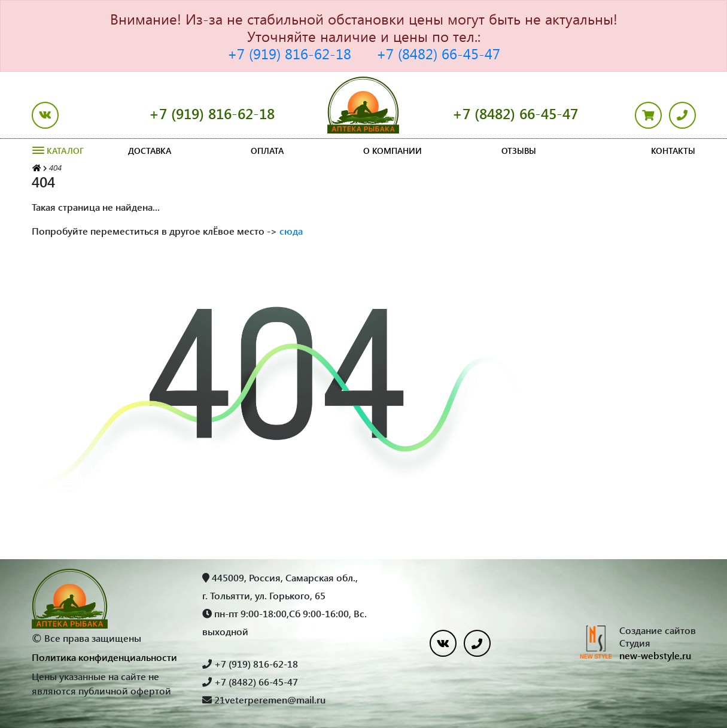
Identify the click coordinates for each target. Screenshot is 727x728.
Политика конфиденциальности (104, 657)
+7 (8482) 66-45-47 (438, 53)
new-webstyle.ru (655, 655)
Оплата (267, 151)
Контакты (673, 151)
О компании (393, 151)
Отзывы (519, 151)
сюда (291, 231)
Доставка (150, 151)
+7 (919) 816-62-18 (289, 53)
